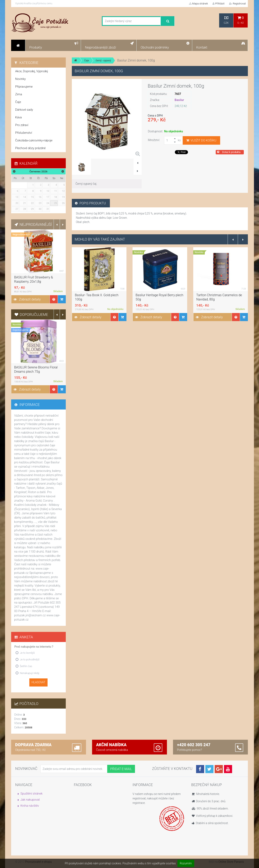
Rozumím (186, 863)
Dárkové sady (24, 110)
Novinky (20, 79)
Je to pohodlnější (30, 659)
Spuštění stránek (31, 794)
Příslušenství (24, 133)
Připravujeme (24, 87)
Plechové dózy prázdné (30, 148)
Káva (19, 117)
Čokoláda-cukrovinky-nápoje (34, 140)
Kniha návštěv (30, 806)
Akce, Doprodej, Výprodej (32, 71)
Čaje (87, 60)
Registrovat (237, 4)
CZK (226, 20)
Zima (19, 94)
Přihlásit (218, 4)
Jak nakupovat (30, 800)
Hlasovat (38, 682)
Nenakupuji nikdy (30, 673)
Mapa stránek (198, 4)
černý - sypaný (103, 60)
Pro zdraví (22, 125)
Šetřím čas (26, 666)
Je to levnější (27, 653)
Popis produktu (90, 203)
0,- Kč (241, 20)
